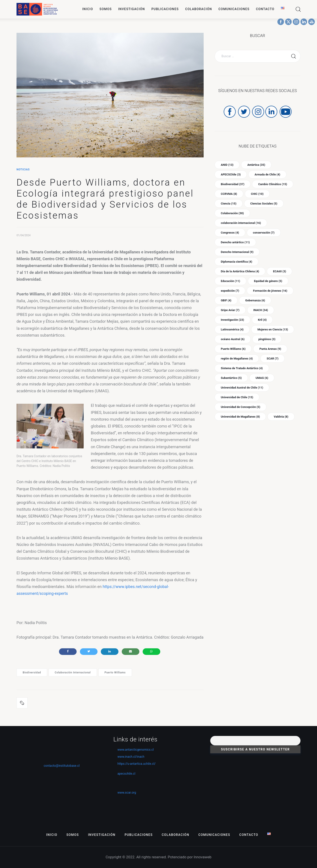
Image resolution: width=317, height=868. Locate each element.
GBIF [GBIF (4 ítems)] (226, 300)
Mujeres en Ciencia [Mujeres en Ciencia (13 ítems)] (273, 329)
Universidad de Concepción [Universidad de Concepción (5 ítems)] (241, 407)
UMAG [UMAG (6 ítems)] (262, 378)
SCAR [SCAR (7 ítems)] (272, 358)
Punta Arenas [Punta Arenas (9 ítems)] (270, 349)
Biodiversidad (32, 673)
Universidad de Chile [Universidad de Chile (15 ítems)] (237, 397)
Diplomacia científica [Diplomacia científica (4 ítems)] (237, 262)
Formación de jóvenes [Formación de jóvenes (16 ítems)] (270, 291)
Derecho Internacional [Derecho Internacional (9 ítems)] (237, 252)
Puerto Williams (115, 673)
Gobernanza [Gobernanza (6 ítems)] (255, 300)
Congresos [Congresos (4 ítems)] (230, 233)
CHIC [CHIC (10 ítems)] (257, 194)
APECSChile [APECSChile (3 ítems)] (231, 174)
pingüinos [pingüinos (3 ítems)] (267, 339)
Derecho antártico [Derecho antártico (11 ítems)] (235, 242)
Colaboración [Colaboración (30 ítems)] (232, 213)
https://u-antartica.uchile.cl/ (135, 764)
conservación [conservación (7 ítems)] (264, 233)
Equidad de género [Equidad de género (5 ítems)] (268, 281)
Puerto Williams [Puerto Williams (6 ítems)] (233, 349)
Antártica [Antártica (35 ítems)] (256, 165)
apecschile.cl (124, 774)
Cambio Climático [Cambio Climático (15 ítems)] (273, 184)
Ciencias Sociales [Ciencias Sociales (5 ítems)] (264, 204)
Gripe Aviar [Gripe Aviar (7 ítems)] (230, 310)
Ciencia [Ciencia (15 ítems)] (229, 204)
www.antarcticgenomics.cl (135, 750)
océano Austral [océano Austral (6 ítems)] (233, 339)
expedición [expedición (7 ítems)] (230, 291)
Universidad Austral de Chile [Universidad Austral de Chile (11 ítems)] (242, 388)
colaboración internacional (73, 673)
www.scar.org (125, 792)
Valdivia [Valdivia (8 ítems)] (281, 417)
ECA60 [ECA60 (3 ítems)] (279, 271)
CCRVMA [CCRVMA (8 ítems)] (229, 194)
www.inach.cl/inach (131, 757)
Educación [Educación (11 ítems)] (230, 281)
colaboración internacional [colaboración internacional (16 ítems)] (241, 223)
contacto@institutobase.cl (62, 766)
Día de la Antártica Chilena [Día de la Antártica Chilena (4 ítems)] (240, 271)
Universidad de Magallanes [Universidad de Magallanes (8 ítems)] (240, 417)
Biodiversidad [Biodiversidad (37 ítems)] (233, 184)
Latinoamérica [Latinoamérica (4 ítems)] (232, 329)
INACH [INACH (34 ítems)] (261, 310)
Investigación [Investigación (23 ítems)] (232, 320)
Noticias (23, 170)
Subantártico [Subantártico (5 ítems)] (231, 378)
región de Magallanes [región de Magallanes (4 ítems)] (237, 358)
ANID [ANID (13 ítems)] (227, 165)
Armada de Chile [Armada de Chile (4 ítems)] (267, 174)
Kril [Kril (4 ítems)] (262, 320)
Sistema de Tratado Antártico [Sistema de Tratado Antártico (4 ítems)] (242, 368)
